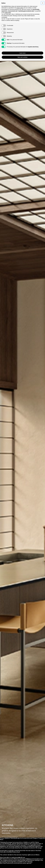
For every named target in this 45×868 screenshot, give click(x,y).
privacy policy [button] (20, 8)
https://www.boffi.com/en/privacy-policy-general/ (17, 863)
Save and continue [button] (22, 57)
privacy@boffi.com (20, 858)
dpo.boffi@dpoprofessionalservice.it (33, 859)
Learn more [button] (22, 53)
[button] (43, 3)
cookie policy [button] (8, 13)
